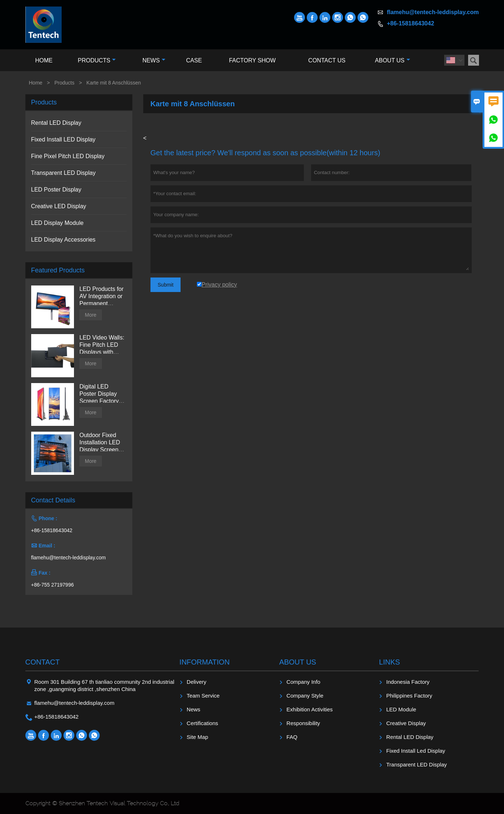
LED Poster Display (56, 190)
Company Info (303, 682)
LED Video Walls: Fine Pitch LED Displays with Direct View (102, 345)
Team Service (203, 696)
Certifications (203, 723)
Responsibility (303, 723)
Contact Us (327, 60)
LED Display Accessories (63, 240)
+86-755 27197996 (53, 585)
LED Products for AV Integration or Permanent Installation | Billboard (102, 297)
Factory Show (252, 60)
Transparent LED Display (63, 173)
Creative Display (406, 723)
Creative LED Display (59, 206)
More (91, 315)
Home (44, 60)
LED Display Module (57, 223)
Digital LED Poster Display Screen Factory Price (99, 394)
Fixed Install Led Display (416, 751)
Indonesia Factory (408, 682)
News (154, 60)
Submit (166, 285)
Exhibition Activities (310, 709)
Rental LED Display (56, 123)
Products (97, 60)
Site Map (197, 737)
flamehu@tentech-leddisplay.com (433, 12)
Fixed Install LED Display (63, 139)
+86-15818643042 (410, 23)
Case (194, 60)
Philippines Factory (409, 696)
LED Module (401, 709)
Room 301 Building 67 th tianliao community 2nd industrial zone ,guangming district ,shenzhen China (104, 685)
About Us (393, 60)
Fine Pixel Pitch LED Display (68, 156)
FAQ (292, 737)
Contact (43, 662)
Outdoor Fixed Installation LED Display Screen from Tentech (100, 443)
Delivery (197, 682)
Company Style (305, 696)
